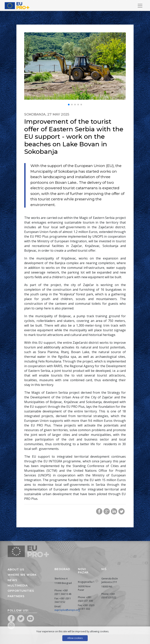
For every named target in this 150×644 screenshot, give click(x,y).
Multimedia (18, 585)
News (12, 580)
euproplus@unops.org (67, 610)
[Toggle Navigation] (140, 6)
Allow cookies (75, 638)
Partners (16, 596)
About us (16, 569)
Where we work (22, 575)
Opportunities (21, 591)
